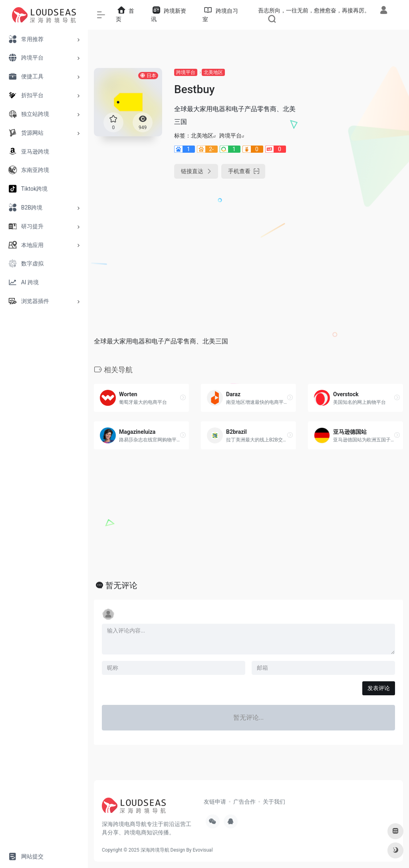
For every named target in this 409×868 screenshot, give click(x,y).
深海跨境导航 (155, 850)
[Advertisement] (355, 188)
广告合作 (244, 802)
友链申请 (215, 802)
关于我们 (274, 802)
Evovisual (203, 850)
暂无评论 (121, 585)
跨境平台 (186, 72)
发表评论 (379, 688)
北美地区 (213, 72)
